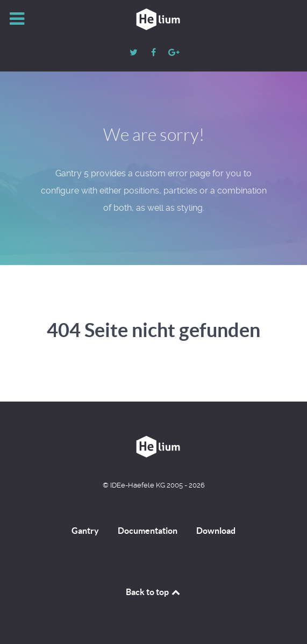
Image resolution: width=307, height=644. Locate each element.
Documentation (148, 531)
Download (216, 531)
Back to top (154, 592)
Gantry (85, 531)
